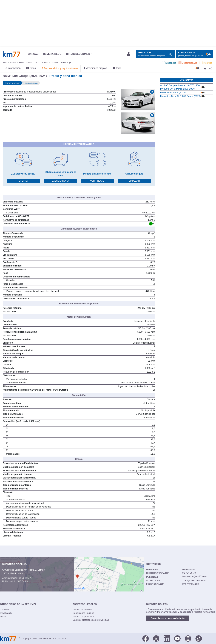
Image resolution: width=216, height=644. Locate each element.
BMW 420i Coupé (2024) (173, 92)
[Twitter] (156, 638)
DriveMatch (6, 613)
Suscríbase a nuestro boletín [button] (168, 618)
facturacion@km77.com (194, 576)
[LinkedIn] (167, 638)
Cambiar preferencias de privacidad (91, 620)
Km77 (12, 54)
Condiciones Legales (83, 613)
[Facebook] (146, 638)
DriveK (3, 617)
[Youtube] (177, 638)
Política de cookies (82, 610)
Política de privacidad (84, 617)
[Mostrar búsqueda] (155, 54)
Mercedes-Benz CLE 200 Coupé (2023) (180, 96)
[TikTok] (199, 638)
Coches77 (5, 610)
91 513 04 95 (21, 581)
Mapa (21, 573)
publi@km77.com (155, 584)
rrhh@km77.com (191, 584)
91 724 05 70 (25, 578)
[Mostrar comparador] (195, 54)
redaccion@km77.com (158, 573)
